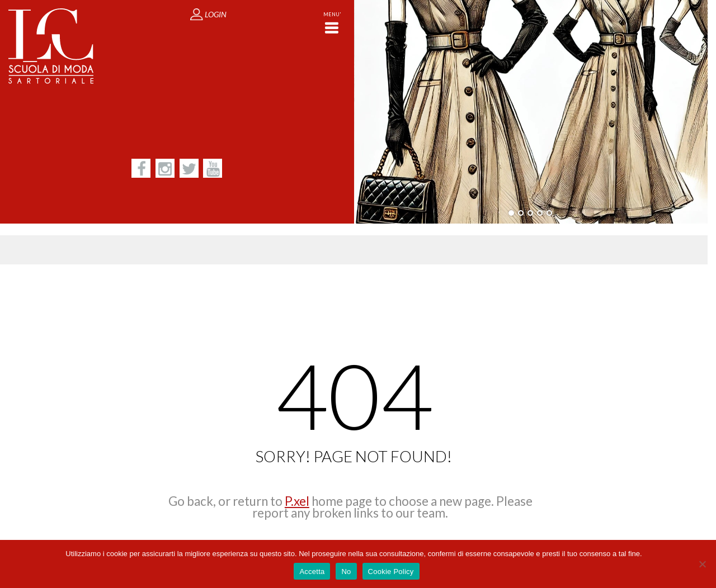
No (346, 572)
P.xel (297, 501)
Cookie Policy (391, 572)
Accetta (312, 572)
